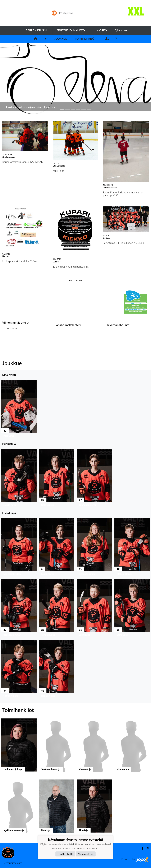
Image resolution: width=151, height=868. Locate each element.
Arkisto (121, 30)
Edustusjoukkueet (71, 30)
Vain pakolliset (86, 854)
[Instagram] (116, 39)
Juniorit (100, 30)
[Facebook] (142, 848)
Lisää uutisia (75, 280)
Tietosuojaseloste (12, 863)
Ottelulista (10, 339)
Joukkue (61, 39)
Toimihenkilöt (85, 39)
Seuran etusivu (37, 30)
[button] (11, 78)
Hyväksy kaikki (65, 854)
